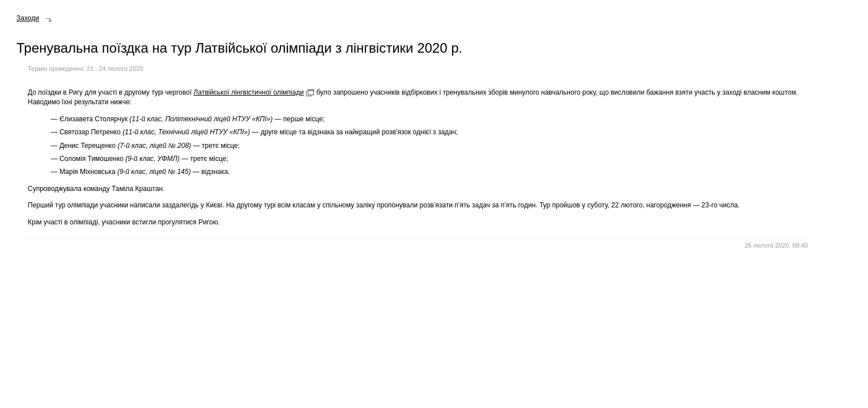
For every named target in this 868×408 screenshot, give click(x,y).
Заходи (28, 18)
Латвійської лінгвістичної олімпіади (249, 92)
